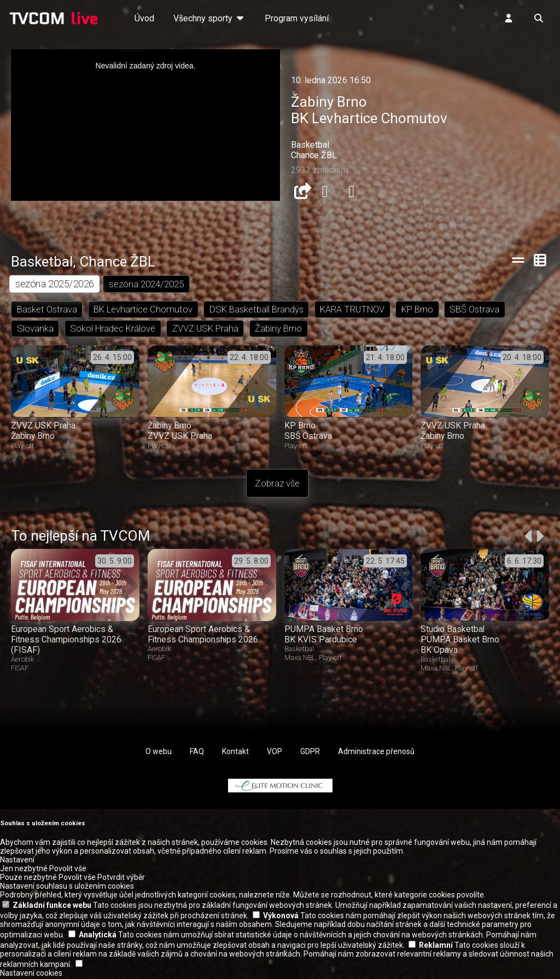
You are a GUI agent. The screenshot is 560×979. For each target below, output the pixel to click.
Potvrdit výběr (121, 879)
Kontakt (235, 753)
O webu (159, 753)
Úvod (144, 18)
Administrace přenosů (376, 753)
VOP (275, 753)
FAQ (197, 753)
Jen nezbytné (24, 870)
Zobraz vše (277, 485)
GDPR (310, 753)
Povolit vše (68, 870)
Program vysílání (297, 18)
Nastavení (17, 861)
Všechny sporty (209, 18)
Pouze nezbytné (28, 879)
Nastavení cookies (31, 975)
